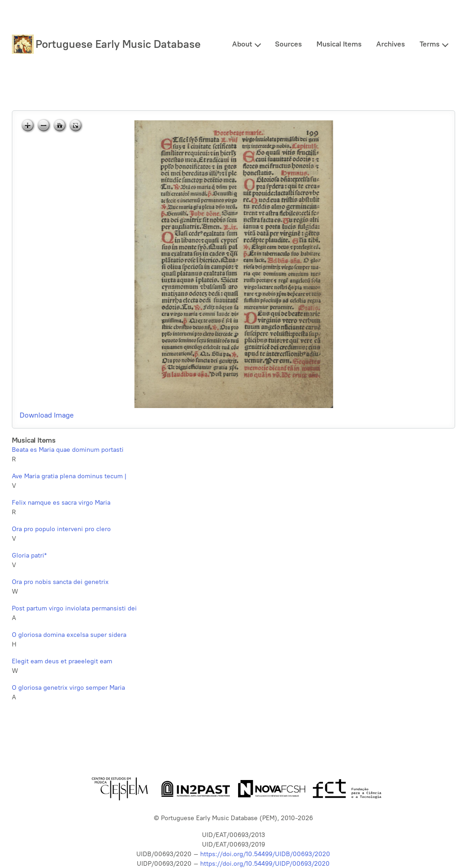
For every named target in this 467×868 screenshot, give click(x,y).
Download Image (47, 415)
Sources (288, 44)
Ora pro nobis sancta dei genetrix (60, 582)
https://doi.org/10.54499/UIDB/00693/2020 (265, 854)
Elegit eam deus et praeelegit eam (62, 661)
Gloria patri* (29, 555)
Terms (430, 44)
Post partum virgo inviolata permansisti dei (74, 608)
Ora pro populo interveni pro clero (61, 529)
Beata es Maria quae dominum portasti (68, 450)
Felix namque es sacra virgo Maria (61, 503)
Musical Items (339, 44)
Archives (391, 44)
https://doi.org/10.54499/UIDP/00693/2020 (265, 864)
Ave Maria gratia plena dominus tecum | (69, 476)
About (242, 44)
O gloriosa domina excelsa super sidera (69, 635)
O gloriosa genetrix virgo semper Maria (68, 688)
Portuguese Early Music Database (118, 44)
